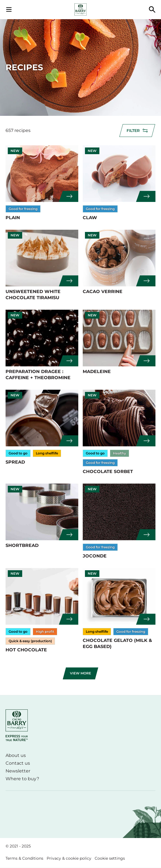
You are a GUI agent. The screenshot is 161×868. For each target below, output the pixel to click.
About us (16, 755)
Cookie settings (110, 858)
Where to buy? (22, 779)
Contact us (18, 763)
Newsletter (18, 771)
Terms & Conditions (24, 858)
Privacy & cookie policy (69, 858)
